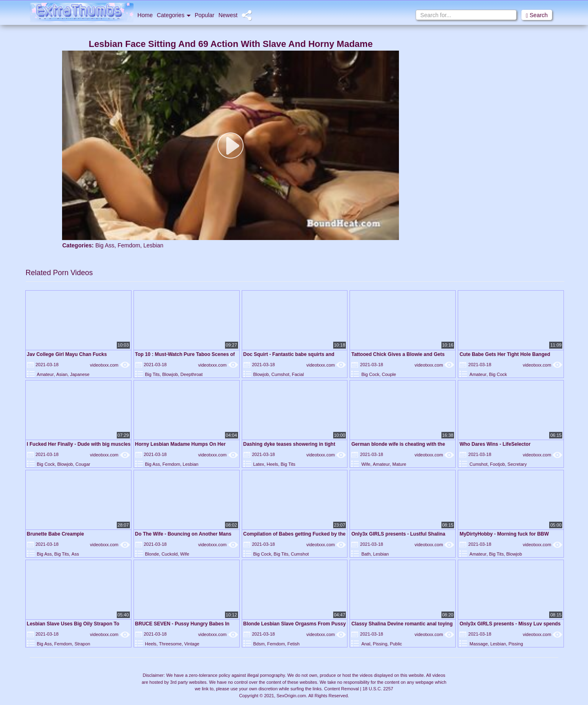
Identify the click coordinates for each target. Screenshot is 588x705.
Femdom (129, 245)
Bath (366, 554)
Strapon (82, 644)
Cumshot (281, 374)
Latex (259, 464)
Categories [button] (174, 15)
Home (145, 15)
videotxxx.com (110, 365)
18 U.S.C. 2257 (378, 689)
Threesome (170, 644)
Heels (272, 464)
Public (396, 644)
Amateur (45, 374)
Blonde (152, 554)
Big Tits (152, 374)
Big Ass (105, 245)
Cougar (83, 464)
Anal (366, 644)
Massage (479, 644)
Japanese (80, 374)
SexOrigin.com (291, 696)
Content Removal (342, 689)
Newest (228, 15)
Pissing (380, 644)
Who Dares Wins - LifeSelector (495, 444)
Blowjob (170, 374)
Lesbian (153, 245)
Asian (62, 374)
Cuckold (169, 554)
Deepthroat (192, 374)
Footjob (498, 464)
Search (537, 15)
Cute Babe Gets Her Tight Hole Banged (505, 354)
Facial (298, 374)
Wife (366, 464)
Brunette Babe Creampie (56, 534)
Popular (205, 15)
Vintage (192, 644)
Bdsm (259, 644)
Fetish (294, 644)
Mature (399, 464)
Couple (389, 374)
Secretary (517, 464)
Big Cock (370, 374)
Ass (75, 554)
